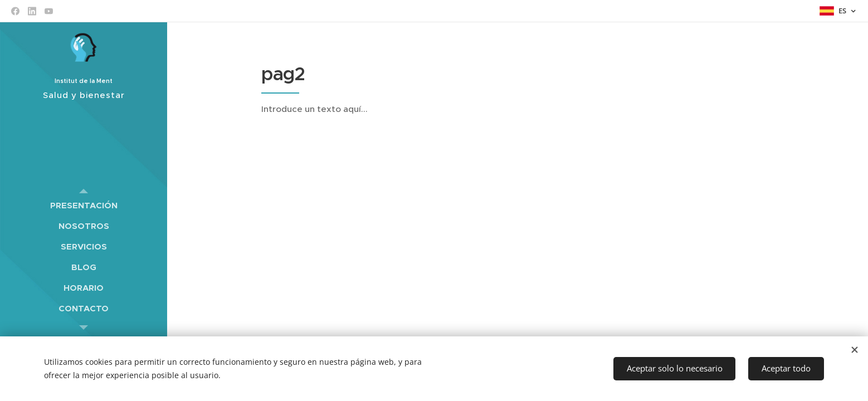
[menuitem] (84, 205)
